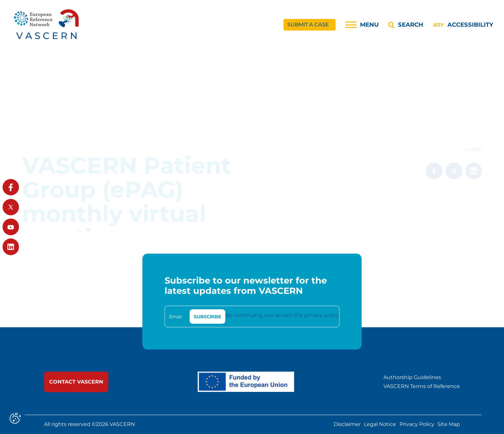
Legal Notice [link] (380, 425)
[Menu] (362, 25)
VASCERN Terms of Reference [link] (422, 386)
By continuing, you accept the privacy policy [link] (282, 315)
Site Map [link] (449, 425)
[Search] (406, 25)
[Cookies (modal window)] (15, 419)
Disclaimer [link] (347, 425)
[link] (47, 25)
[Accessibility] (463, 25)
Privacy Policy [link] (417, 425)
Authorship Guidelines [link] (412, 377)
